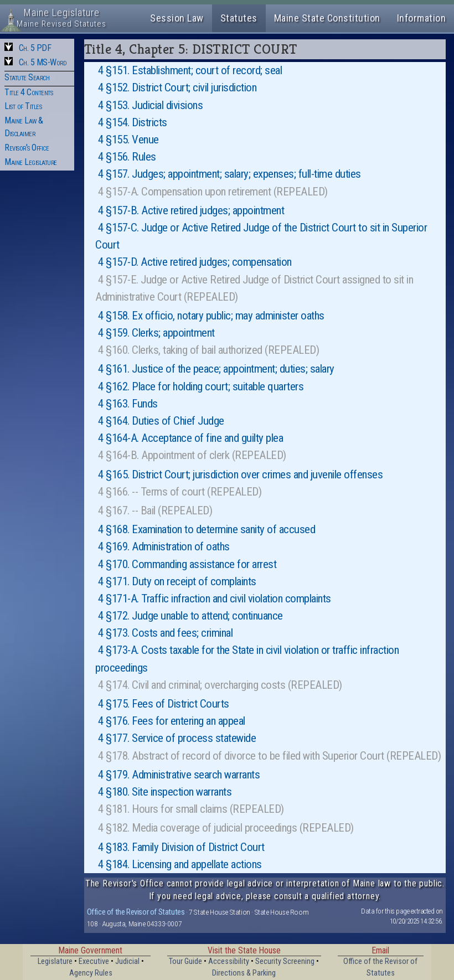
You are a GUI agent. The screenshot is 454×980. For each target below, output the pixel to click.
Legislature (55, 961)
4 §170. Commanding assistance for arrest (187, 564)
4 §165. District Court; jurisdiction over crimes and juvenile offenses (240, 474)
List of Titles (23, 106)
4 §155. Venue (128, 140)
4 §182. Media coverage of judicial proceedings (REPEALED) (226, 828)
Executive (94, 961)
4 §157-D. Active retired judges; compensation (195, 262)
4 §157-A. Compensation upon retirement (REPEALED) (213, 192)
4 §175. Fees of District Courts (164, 704)
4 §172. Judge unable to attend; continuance (190, 616)
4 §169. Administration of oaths (164, 546)
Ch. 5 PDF (35, 48)
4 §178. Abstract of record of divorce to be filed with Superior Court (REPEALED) (269, 756)
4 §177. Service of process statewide (177, 738)
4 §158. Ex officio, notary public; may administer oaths (211, 316)
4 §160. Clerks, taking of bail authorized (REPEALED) (208, 350)
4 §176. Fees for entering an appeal (172, 721)
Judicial (127, 961)
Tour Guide (185, 961)
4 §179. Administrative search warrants (179, 775)
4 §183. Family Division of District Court (181, 847)
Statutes (239, 18)
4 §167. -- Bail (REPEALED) (155, 510)
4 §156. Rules (127, 157)
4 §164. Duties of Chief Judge (161, 421)
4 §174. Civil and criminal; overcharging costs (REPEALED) (220, 685)
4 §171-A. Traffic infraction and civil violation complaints (215, 599)
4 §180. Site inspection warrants (165, 792)
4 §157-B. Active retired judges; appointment (191, 210)
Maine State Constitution (327, 18)
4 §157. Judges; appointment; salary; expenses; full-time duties (229, 174)
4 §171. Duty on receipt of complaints (177, 581)
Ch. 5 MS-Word (43, 62)
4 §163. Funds (128, 404)
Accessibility (229, 961)
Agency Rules (91, 973)
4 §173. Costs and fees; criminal (165, 633)
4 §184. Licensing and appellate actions (180, 864)
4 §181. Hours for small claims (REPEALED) (191, 809)
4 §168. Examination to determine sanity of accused (207, 529)
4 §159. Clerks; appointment (156, 333)
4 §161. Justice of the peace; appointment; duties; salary (216, 369)
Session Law (177, 18)
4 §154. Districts (133, 122)
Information (422, 18)
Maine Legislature (31, 162)
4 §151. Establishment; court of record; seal (190, 70)
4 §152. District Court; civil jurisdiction (177, 87)
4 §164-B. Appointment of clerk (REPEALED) (192, 455)
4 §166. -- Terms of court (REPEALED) (180, 492)
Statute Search (27, 77)
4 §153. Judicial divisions (150, 105)
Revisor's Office (27, 148)
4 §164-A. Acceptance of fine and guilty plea (190, 438)
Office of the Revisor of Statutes (136, 912)
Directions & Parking (244, 973)
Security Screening (285, 961)
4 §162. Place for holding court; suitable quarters (201, 386)
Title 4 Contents (29, 92)
